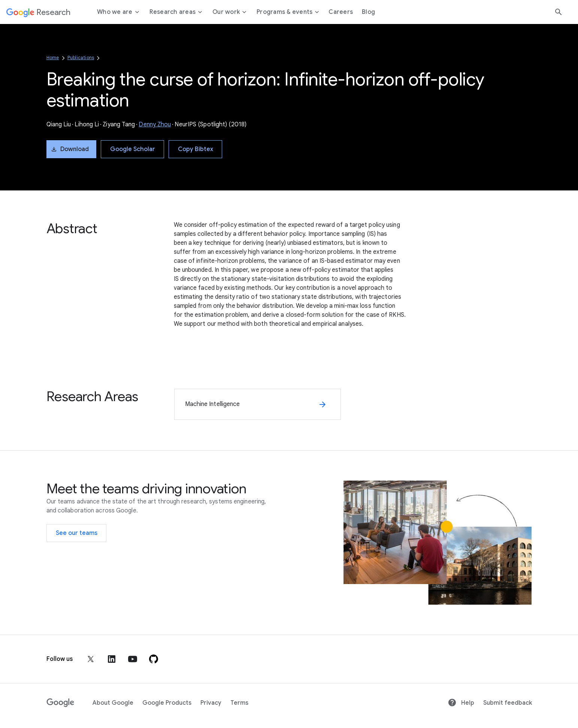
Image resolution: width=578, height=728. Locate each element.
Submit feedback (508, 703)
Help (461, 703)
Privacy (211, 703)
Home (53, 58)
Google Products (167, 703)
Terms (239, 703)
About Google (113, 703)
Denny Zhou (155, 124)
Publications (81, 58)
